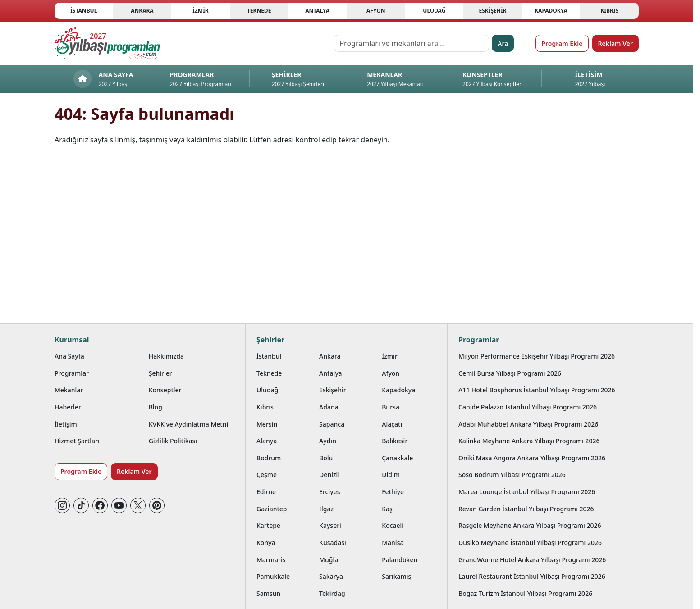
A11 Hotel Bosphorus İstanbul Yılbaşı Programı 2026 (537, 390)
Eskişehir (492, 11)
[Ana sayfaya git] (107, 43)
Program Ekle (562, 43)
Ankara (142, 11)
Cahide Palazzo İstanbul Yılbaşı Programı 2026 (528, 407)
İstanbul (84, 11)
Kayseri (330, 525)
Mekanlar (69, 390)
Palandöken (400, 560)
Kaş (387, 509)
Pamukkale (273, 576)
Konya (266, 543)
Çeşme (267, 475)
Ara (503, 43)
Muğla (329, 560)
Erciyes (329, 492)
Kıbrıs (609, 11)
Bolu (326, 458)
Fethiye (393, 492)
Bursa (391, 407)
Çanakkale (397, 458)
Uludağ (434, 11)
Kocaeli (393, 525)
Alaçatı (392, 424)
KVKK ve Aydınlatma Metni (189, 424)
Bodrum (269, 458)
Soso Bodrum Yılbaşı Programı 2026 (512, 475)
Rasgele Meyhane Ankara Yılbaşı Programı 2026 (530, 525)
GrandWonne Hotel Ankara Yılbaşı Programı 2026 (532, 560)
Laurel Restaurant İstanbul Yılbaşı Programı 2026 (532, 576)
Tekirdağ (332, 593)
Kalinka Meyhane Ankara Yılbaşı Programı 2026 (529, 441)
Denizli (329, 475)
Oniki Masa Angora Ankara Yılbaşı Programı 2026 (532, 458)
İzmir (200, 11)
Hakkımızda (166, 356)
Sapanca (332, 424)
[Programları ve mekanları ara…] (411, 43)
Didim (391, 475)
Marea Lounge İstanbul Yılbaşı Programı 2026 (527, 492)
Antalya (317, 11)
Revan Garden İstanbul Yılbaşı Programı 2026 (526, 509)
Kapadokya (551, 11)
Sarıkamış (396, 576)
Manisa (393, 543)
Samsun (268, 593)
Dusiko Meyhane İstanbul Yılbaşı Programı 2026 (530, 543)
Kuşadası (333, 543)
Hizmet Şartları (77, 441)
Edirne (266, 492)
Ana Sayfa (69, 356)
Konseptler (165, 390)
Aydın (328, 441)
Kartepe (268, 525)
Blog (156, 407)
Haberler (68, 407)
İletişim (66, 424)
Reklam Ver (615, 43)
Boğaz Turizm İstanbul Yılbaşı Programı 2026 (525, 593)
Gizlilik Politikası (173, 441)
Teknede (259, 11)
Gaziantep (272, 509)
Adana (329, 407)
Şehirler (160, 373)
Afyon (376, 11)
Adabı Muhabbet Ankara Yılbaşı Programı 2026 (528, 424)
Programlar (72, 373)
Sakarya (331, 576)
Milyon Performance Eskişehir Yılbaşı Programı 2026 (537, 356)
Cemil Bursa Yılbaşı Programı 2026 (510, 373)
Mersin (267, 424)
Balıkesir (395, 441)
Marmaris (271, 560)
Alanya (267, 441)
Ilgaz (326, 509)
